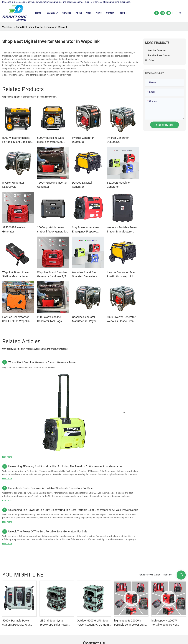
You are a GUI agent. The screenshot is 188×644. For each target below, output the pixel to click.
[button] (126, 13)
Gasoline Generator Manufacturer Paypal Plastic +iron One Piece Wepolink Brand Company (88, 319)
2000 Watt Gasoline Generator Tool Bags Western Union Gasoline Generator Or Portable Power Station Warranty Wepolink (52, 319)
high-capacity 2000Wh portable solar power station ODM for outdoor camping (131, 623)
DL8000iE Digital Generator (82, 185)
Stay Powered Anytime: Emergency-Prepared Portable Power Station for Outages (86, 230)
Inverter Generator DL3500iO (83, 140)
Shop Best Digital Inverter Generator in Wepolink (42, 27)
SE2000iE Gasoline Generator (118, 185)
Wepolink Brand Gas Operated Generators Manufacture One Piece (86, 275)
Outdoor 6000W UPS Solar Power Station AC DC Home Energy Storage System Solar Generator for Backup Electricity (94, 623)
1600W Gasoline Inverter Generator (52, 185)
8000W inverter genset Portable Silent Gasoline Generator (17, 140)
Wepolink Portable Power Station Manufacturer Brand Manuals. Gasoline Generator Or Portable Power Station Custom (122, 230)
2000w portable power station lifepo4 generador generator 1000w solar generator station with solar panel (52, 230)
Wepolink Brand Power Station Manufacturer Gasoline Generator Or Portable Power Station (16, 275)
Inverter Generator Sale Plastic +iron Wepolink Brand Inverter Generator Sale (122, 275)
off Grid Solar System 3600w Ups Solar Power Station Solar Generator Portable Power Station (54, 623)
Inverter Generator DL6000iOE (118, 140)
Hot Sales (168, 575)
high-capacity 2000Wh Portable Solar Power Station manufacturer (165, 623)
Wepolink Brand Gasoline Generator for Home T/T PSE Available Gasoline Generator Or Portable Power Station (52, 275)
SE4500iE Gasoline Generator (14, 229)
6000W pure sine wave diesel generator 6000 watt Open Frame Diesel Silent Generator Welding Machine (52, 140)
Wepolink (7, 27)
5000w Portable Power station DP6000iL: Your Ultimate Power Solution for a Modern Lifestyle (19, 623)
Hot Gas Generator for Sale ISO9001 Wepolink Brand (16, 319)
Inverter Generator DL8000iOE (13, 185)
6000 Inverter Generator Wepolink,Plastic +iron (121, 319)
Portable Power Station (149, 575)
